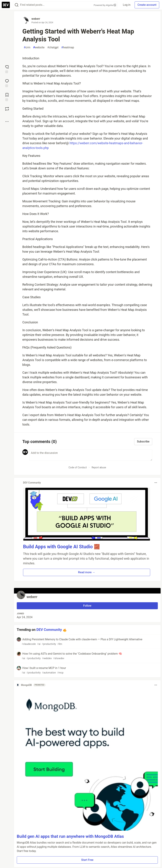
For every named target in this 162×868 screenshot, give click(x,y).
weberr (36, 19)
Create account (147, 5)
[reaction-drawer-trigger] (7, 69)
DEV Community (49, 630)
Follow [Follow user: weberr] (87, 606)
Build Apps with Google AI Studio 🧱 (61, 547)
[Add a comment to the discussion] (91, 455)
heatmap (68, 47)
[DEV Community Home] (6, 5)
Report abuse (99, 467)
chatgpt (53, 47)
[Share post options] (7, 122)
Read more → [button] (86, 572)
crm (27, 47)
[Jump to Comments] (7, 83)
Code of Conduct (78, 467)
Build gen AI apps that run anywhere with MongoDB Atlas (70, 836)
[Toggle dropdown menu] (156, 483)
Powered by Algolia (105, 5)
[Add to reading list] (7, 97)
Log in (127, 5)
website (39, 47)
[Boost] (7, 109)
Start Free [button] (87, 860)
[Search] (17, 5)
